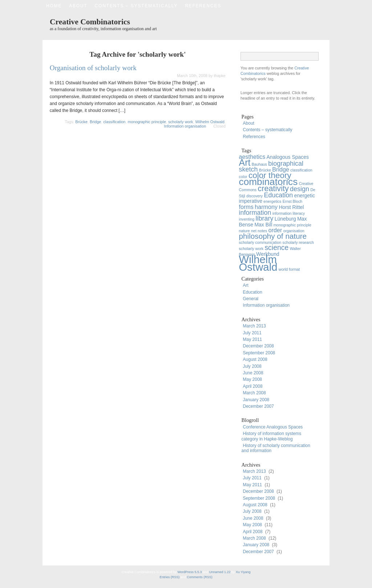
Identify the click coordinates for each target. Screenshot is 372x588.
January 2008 (256, 400)
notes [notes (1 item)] (262, 231)
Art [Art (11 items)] (245, 162)
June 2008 (253, 373)
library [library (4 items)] (265, 218)
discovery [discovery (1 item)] (254, 196)
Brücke (81, 122)
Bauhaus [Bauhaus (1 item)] (259, 164)
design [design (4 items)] (300, 189)
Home (54, 6)
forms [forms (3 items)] (246, 207)
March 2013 (254, 326)
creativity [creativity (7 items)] (273, 188)
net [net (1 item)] (254, 231)
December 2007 (258, 406)
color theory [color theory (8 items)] (270, 175)
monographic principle (147, 122)
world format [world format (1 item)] (289, 269)
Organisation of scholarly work (93, 68)
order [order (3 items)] (275, 230)
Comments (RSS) (200, 577)
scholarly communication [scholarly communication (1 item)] (260, 242)
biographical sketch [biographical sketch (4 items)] (271, 166)
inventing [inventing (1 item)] (247, 219)
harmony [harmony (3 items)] (266, 207)
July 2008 (252, 366)
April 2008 (253, 386)
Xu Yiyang (243, 572)
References (203, 6)
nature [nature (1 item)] (244, 231)
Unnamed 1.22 (220, 572)
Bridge (95, 122)
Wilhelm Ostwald (210, 122)
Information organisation (185, 126)
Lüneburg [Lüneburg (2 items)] (285, 219)
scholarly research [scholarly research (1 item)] (298, 242)
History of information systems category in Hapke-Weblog (272, 436)
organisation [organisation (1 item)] (294, 231)
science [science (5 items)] (276, 247)
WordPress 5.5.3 (190, 572)
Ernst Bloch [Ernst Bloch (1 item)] (293, 201)
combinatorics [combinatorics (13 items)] (268, 182)
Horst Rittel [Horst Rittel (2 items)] (291, 207)
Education (253, 292)
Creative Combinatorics (90, 22)
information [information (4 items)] (255, 213)
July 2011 (252, 333)
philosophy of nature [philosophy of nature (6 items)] (273, 236)
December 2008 (258, 346)
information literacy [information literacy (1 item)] (289, 213)
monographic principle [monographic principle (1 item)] (292, 225)
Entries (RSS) (170, 577)
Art (246, 285)
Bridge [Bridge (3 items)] (281, 169)
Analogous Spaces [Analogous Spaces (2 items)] (288, 157)
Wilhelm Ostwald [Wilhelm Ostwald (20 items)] (258, 263)
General (251, 299)
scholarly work (181, 122)
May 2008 (253, 379)
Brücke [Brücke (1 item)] (265, 170)
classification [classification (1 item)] (301, 170)
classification (114, 122)
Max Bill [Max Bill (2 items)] (263, 225)
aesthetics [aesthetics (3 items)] (252, 157)
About (78, 6)
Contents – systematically (136, 6)
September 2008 (259, 353)
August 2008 (255, 359)
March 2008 (254, 393)
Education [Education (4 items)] (278, 195)
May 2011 (253, 339)
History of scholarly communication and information (276, 448)
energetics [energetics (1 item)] (272, 201)
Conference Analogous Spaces (273, 427)
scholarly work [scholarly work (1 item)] (251, 249)
